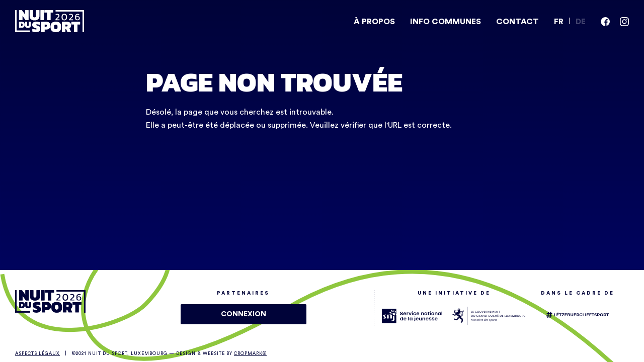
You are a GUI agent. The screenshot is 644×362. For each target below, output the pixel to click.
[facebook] (605, 22)
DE (581, 22)
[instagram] (624, 22)
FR (559, 22)
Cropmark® (250, 354)
